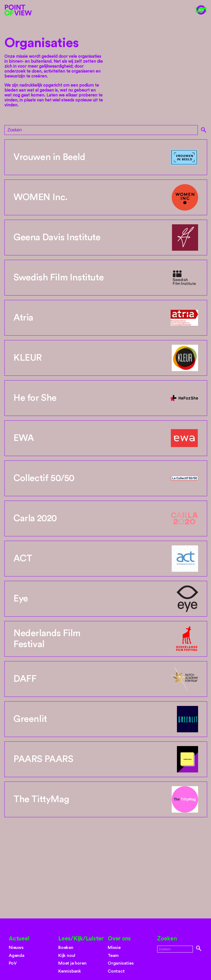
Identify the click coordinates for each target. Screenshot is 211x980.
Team (113, 956)
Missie (114, 948)
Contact (116, 971)
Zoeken (167, 939)
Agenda (17, 956)
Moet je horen (72, 963)
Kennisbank (70, 971)
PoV (13, 963)
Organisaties (121, 963)
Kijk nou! (67, 956)
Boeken (66, 948)
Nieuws (16, 948)
